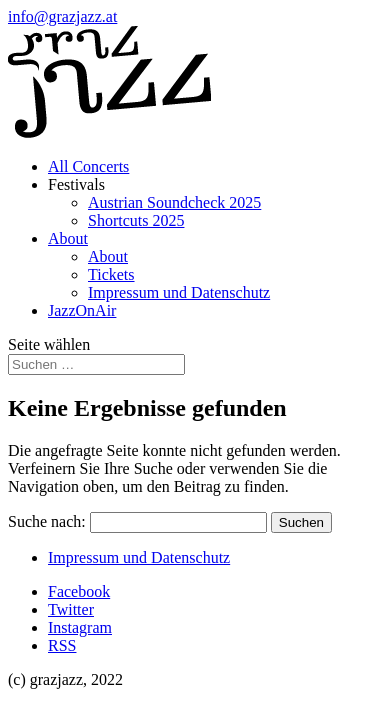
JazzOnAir (82, 310)
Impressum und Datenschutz (179, 292)
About (68, 238)
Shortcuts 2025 (136, 220)
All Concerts (88, 166)
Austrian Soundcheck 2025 (174, 202)
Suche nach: (47, 521)
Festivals (76, 184)
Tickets (111, 274)
